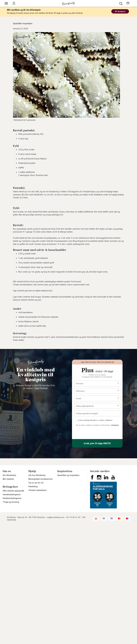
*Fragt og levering (11, 502)
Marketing (33, 486)
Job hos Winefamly (37, 475)
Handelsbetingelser (12, 494)
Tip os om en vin (36, 483)
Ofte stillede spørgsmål (13, 491)
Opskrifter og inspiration (68, 475)
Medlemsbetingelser (12, 498)
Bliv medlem (8, 479)
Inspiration (27, 23)
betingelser (115, 425)
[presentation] (94, 432)
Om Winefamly (9, 475)
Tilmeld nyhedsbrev (37, 490)
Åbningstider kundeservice (40, 479)
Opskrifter (17, 23)
